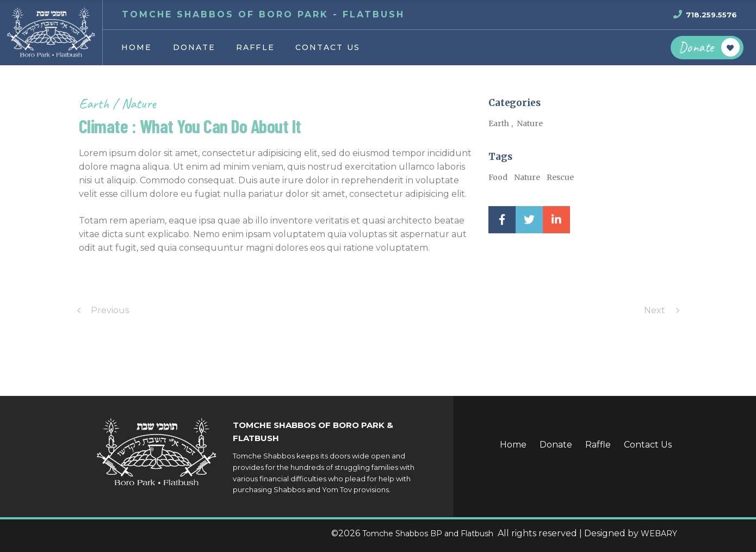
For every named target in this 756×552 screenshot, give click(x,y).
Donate (556, 445)
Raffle (598, 445)
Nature (138, 104)
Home (513, 445)
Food (498, 177)
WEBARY (659, 534)
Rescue (560, 177)
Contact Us (648, 445)
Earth (95, 104)
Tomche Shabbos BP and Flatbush (429, 534)
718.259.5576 (711, 15)
